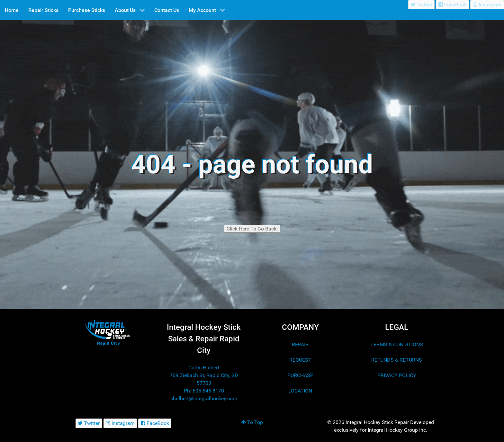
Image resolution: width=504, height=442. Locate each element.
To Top (252, 422)
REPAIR (300, 344)
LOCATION (300, 391)
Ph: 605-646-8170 (204, 391)
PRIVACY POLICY (397, 375)
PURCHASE (300, 375)
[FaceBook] (452, 5)
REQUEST (300, 360)
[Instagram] (487, 5)
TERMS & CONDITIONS (397, 344)
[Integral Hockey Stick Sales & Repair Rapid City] (107, 332)
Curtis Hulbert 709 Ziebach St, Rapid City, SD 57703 (204, 375)
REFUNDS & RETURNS (397, 360)
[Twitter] (422, 5)
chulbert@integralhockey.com (204, 398)
